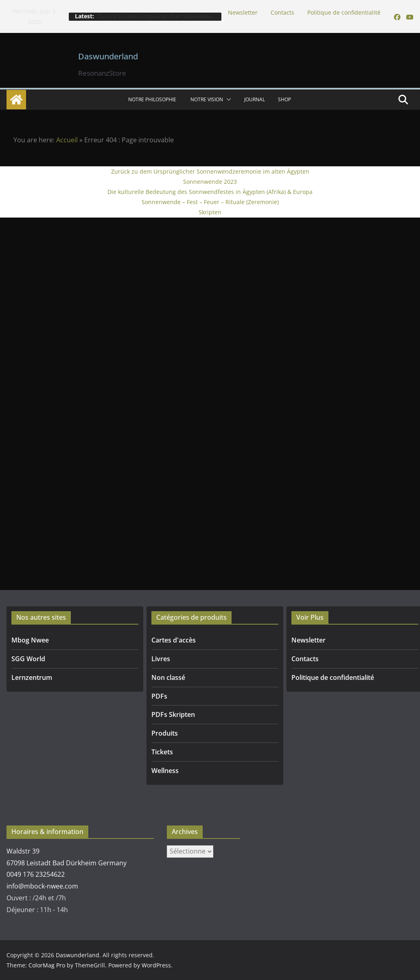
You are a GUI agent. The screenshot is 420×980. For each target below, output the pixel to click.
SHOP (284, 99)
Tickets (162, 752)
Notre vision (207, 99)
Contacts (282, 12)
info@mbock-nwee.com (42, 886)
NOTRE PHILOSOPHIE (153, 99)
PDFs (159, 696)
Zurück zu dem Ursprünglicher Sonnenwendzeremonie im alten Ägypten (210, 171)
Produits (165, 733)
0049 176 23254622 (36, 874)
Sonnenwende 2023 (210, 182)
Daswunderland (108, 56)
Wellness (165, 771)
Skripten (210, 212)
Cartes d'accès (174, 640)
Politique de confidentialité (344, 12)
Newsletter (243, 12)
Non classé (168, 677)
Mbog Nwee (30, 640)
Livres (161, 659)
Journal (255, 99)
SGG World (28, 659)
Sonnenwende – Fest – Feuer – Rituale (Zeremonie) (210, 202)
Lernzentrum (32, 677)
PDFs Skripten (173, 714)
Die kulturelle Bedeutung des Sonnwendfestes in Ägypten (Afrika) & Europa (210, 192)
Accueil (67, 140)
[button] (227, 100)
